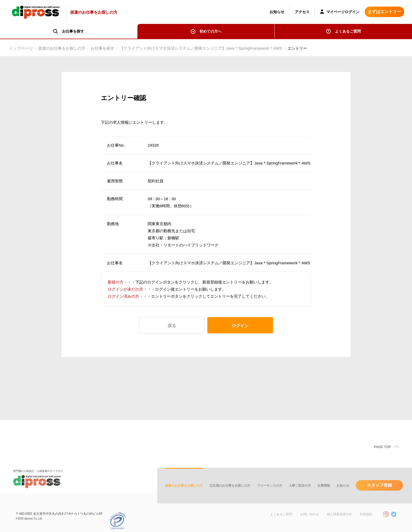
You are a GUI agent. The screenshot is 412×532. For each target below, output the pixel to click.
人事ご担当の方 (300, 496)
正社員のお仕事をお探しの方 (230, 496)
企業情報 (324, 496)
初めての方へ (210, 31)
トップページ (21, 48)
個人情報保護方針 (339, 524)
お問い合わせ (310, 524)
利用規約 (366, 524)
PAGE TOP (382, 457)
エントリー (297, 48)
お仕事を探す (102, 48)
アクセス (302, 12)
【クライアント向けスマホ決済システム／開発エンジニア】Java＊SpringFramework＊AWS (201, 48)
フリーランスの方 (270, 496)
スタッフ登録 (379, 495)
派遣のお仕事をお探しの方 (62, 48)
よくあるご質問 (348, 31)
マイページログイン (340, 12)
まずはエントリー (384, 12)
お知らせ (277, 12)
